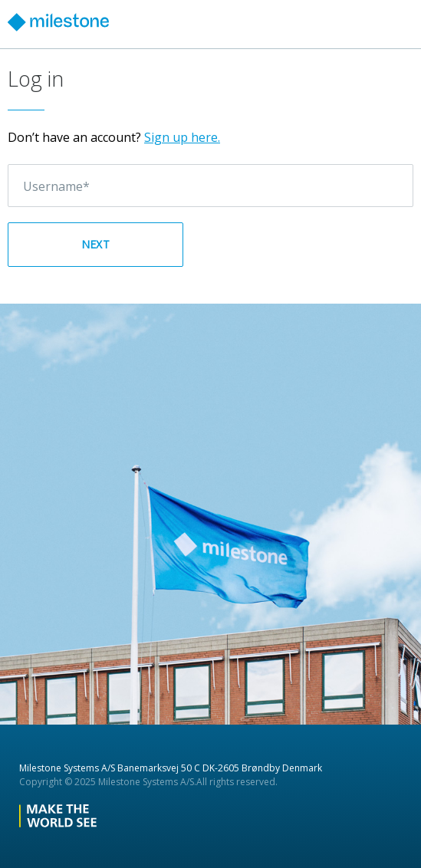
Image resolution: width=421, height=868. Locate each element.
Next (95, 244)
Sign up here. (182, 137)
